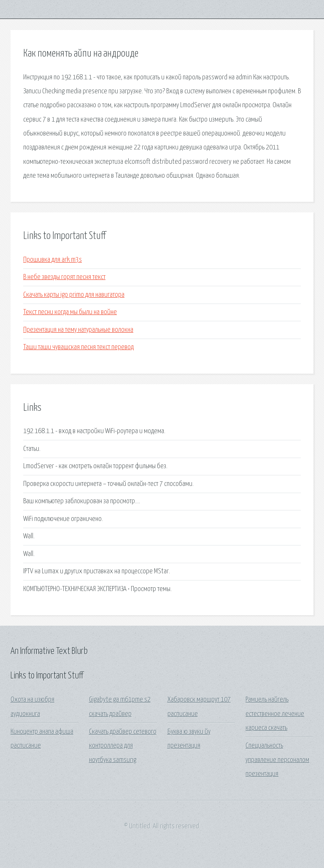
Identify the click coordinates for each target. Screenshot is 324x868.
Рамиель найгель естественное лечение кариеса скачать (275, 714)
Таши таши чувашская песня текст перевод (78, 347)
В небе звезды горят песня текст (64, 277)
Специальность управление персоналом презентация (277, 760)
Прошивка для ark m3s (53, 260)
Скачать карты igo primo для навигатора (74, 295)
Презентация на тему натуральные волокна (78, 330)
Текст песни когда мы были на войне (70, 312)
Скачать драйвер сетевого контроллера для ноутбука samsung (123, 746)
